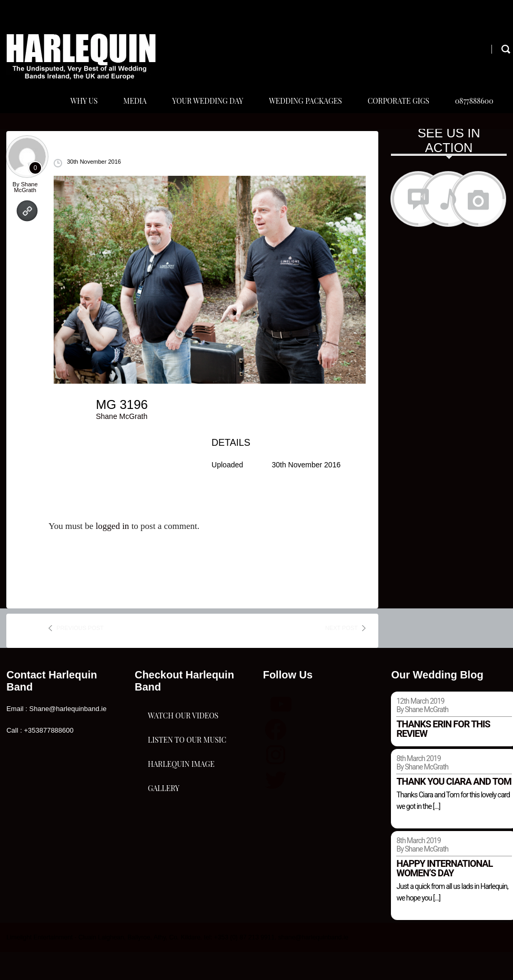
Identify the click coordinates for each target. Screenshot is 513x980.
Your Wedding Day (198, 115)
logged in (113, 554)
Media (122, 115)
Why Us (69, 115)
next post (341, 656)
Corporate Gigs (393, 115)
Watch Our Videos (183, 758)
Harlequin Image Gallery (181, 874)
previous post (80, 656)
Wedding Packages (298, 115)
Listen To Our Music (187, 811)
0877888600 (472, 115)
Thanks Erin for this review (443, 757)
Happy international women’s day (444, 897)
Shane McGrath (26, 216)
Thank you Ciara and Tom (454, 810)
